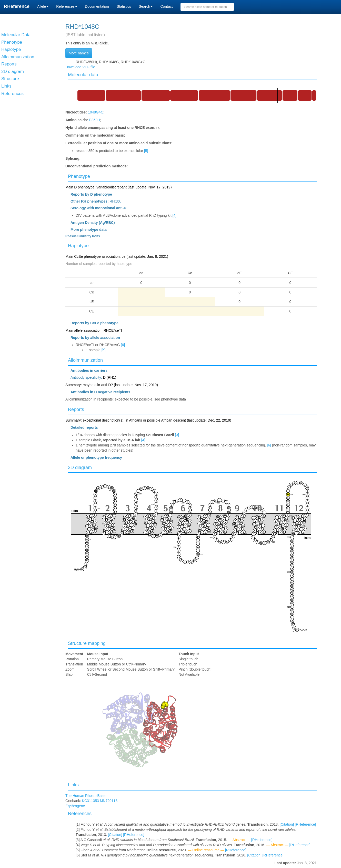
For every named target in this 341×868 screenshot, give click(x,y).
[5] (146, 151)
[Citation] (287, 824)
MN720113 (109, 801)
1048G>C (96, 112)
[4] (174, 215)
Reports (76, 409)
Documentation (97, 6)
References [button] (67, 6)
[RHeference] (305, 824)
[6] (123, 345)
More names (79, 53)
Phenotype (79, 176)
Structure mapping (87, 643)
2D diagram (80, 468)
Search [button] (146, 6)
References (80, 814)
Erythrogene (75, 806)
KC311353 (91, 801)
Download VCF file (80, 67)
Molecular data (83, 75)
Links (73, 785)
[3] (177, 435)
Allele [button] (43, 6)
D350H (95, 120)
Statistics (124, 6)
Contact (166, 6)
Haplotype (78, 246)
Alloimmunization (85, 360)
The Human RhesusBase (85, 796)
